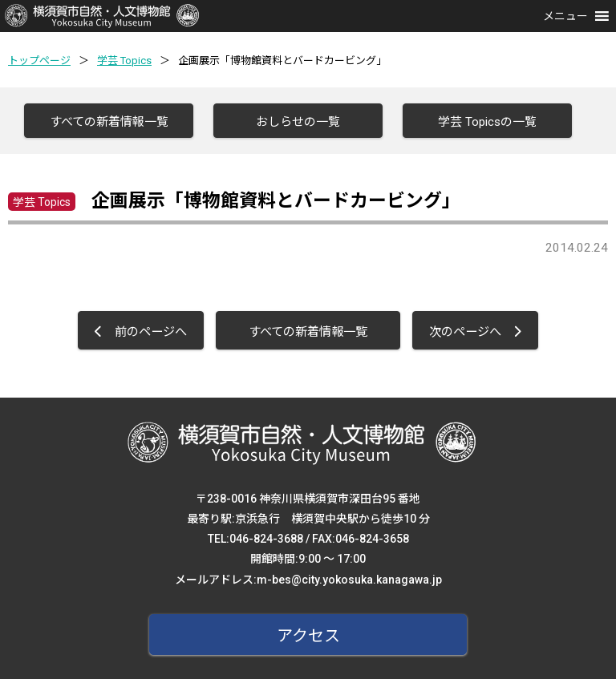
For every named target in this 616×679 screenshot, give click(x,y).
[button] (565, 16)
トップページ (39, 61)
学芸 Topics (124, 61)
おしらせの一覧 (298, 122)
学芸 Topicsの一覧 (487, 122)
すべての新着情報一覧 (109, 122)
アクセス (308, 636)
